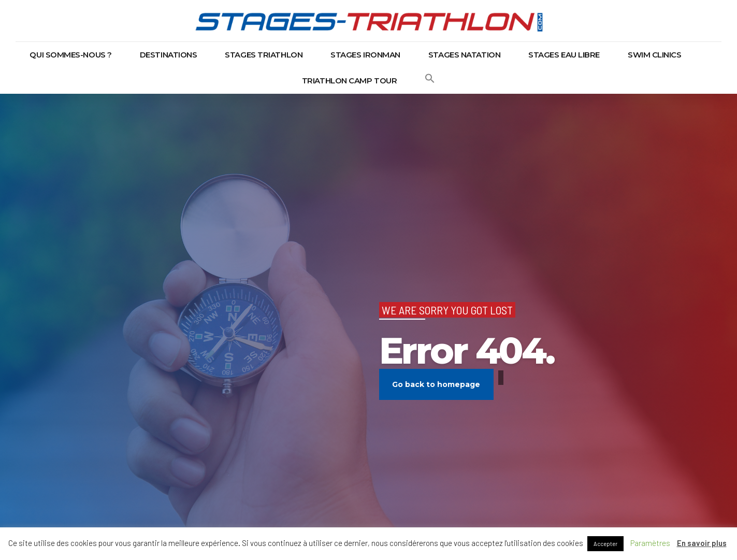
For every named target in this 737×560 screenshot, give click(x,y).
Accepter (605, 544)
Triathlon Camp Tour (349, 81)
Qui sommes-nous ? (70, 55)
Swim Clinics (655, 55)
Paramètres (650, 543)
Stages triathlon (264, 55)
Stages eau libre (564, 55)
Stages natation (464, 55)
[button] (430, 81)
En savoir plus (702, 543)
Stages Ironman (365, 55)
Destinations (169, 55)
